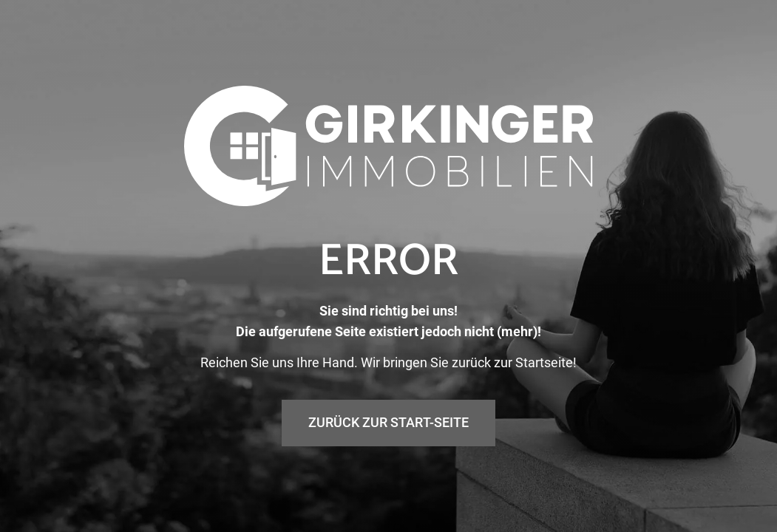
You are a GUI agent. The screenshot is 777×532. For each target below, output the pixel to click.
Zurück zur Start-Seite (388, 422)
